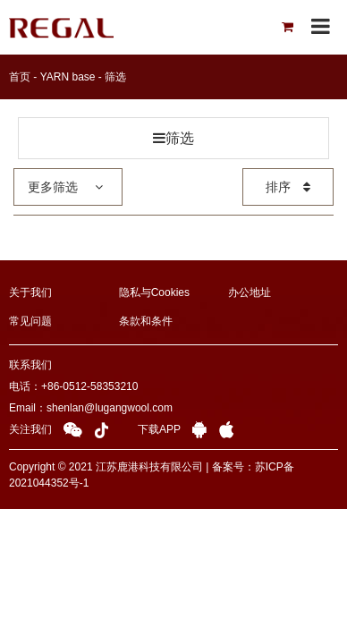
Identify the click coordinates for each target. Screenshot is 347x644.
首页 (20, 77)
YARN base (68, 77)
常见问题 (30, 321)
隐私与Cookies (154, 292)
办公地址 (250, 292)
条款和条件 (146, 321)
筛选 (115, 77)
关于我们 (30, 292)
